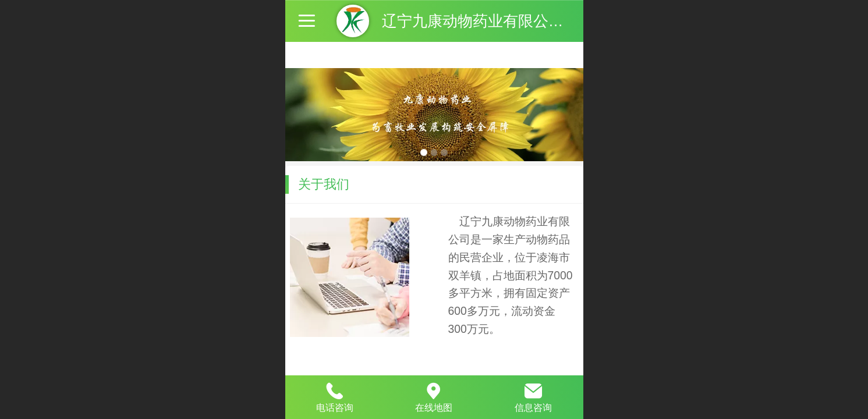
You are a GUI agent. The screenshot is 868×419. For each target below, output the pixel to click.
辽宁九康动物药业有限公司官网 (488, 21)
